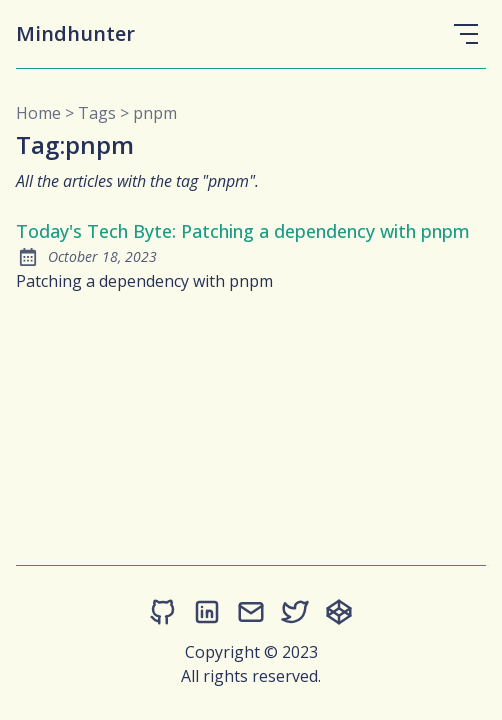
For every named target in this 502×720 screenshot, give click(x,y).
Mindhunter (75, 33)
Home (38, 113)
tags (97, 113)
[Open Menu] (466, 34)
